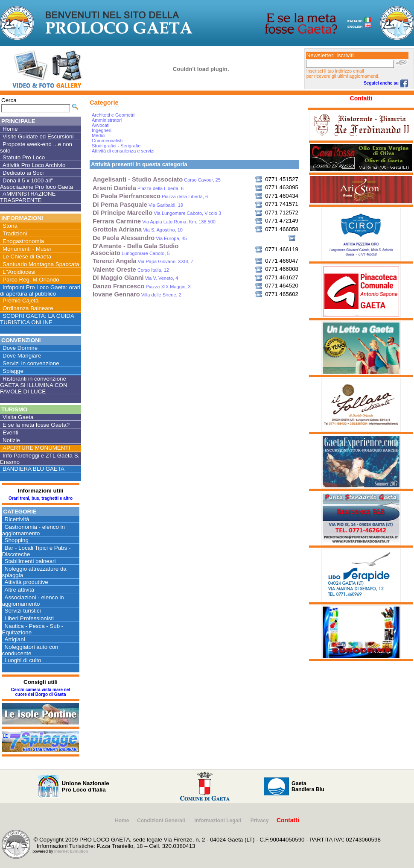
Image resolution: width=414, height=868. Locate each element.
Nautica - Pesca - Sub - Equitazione (33, 629)
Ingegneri (102, 130)
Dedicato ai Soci (23, 173)
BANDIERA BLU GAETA (34, 469)
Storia (10, 226)
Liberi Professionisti (29, 618)
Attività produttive (26, 582)
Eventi (10, 433)
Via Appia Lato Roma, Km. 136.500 (154, 222)
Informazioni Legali (219, 821)
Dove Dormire (20, 348)
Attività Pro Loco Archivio (34, 165)
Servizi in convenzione (31, 363)
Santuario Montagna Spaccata (41, 264)
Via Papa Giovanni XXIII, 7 (143, 261)
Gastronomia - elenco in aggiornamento (34, 530)
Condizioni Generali (162, 821)
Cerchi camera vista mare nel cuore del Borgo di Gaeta (41, 692)
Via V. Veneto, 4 (135, 278)
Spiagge (13, 371)
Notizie (11, 440)
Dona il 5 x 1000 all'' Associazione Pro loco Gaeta (36, 184)
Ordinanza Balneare (28, 308)
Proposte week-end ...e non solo (36, 147)
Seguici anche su (386, 83)
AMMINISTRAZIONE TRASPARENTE (28, 197)
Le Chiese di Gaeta (27, 257)
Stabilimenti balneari (30, 561)
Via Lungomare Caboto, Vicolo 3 (157, 213)
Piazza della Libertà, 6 (138, 188)
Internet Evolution (71, 851)
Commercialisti (107, 141)
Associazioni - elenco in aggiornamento (33, 601)
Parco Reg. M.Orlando (31, 280)
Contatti (361, 98)
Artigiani (15, 639)
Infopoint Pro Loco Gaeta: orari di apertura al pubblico (40, 290)
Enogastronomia (23, 241)
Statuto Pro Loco (24, 157)
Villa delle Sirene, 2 (137, 295)
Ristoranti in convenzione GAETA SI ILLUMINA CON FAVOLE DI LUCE (34, 385)
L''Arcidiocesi (19, 272)
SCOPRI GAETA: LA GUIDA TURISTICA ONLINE (37, 319)
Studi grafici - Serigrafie (116, 146)
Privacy (260, 821)
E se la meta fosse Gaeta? (36, 425)
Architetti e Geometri (113, 115)
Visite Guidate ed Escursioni (38, 136)
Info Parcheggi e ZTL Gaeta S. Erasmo (40, 459)
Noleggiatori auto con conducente (30, 650)
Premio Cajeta (20, 301)
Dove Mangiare (22, 356)
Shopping (17, 540)
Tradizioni (15, 233)
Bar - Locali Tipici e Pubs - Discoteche (36, 551)
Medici (99, 135)
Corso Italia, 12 (131, 270)
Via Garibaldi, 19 (138, 205)
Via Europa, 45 (140, 238)
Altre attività (20, 590)
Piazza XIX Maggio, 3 (142, 287)
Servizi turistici (23, 611)
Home (10, 129)
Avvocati (101, 125)
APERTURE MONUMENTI (36, 448)
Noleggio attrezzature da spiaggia (34, 572)
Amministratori (107, 120)
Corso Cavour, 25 (157, 180)
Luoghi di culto (23, 660)
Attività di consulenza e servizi (123, 151)
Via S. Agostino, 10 (138, 230)
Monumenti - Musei (27, 249)
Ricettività (17, 519)
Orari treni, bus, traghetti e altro (41, 498)
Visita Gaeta (18, 417)
